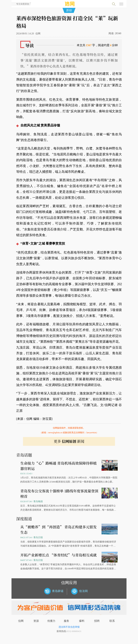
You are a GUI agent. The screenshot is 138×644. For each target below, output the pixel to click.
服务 (66, 621)
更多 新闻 (69, 441)
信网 (21, 621)
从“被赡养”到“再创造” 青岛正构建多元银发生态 (58, 530)
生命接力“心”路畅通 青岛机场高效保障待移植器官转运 (58, 466)
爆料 (82, 621)
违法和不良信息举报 (69, 627)
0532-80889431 (74, 631)
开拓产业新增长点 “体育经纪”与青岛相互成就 (58, 555)
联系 (112, 621)
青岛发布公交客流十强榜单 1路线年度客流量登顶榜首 (59, 494)
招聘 (97, 621)
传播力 (51, 621)
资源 (36, 621)
